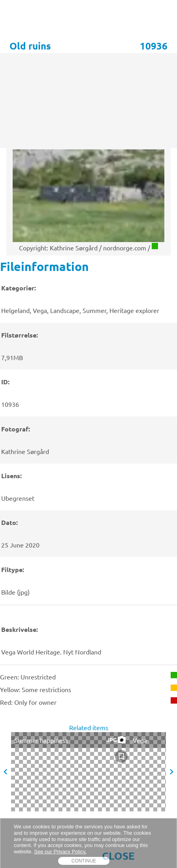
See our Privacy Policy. (60, 852)
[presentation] (88, 461)
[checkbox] (121, 756)
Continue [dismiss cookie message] (84, 861)
